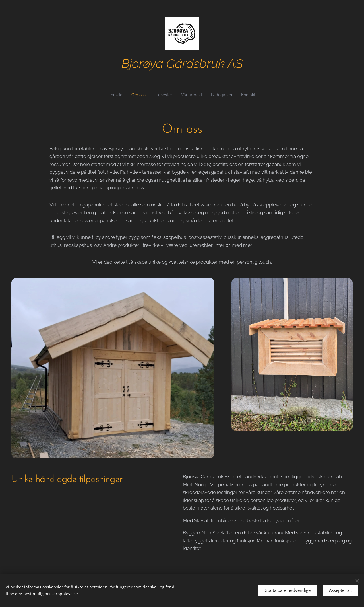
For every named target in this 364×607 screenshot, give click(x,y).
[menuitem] (113, 95)
